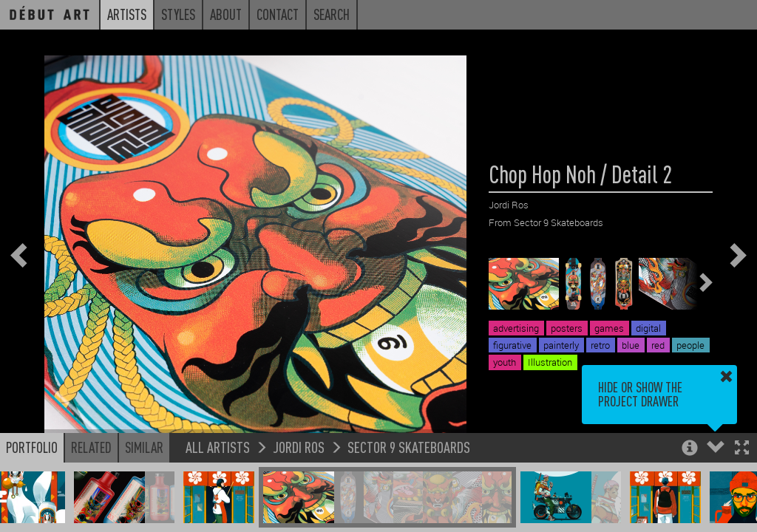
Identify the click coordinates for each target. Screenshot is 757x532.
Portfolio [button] (32, 447)
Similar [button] (144, 447)
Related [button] (91, 447)
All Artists (218, 447)
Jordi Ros (299, 447)
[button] (742, 449)
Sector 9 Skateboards (409, 447)
